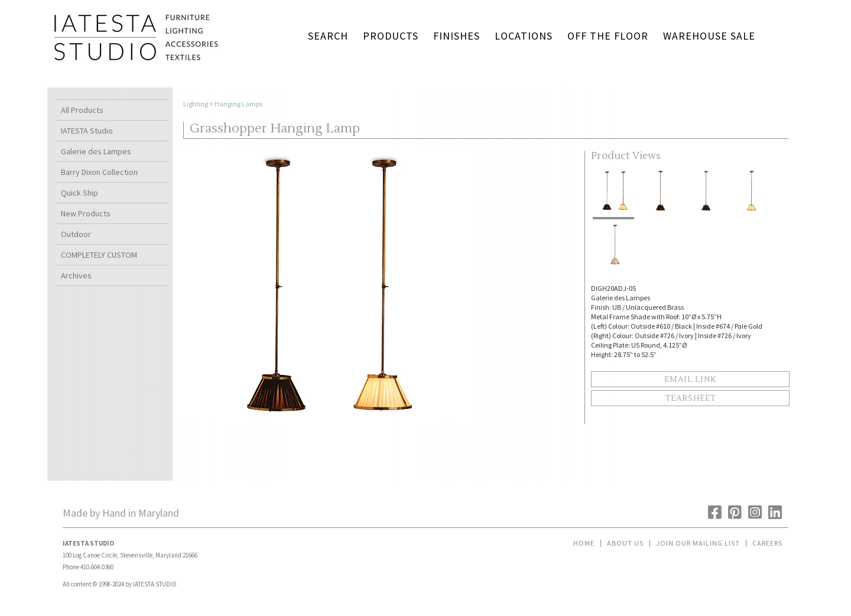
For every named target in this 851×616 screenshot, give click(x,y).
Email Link (690, 380)
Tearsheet (691, 398)
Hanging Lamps (238, 104)
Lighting (196, 104)
